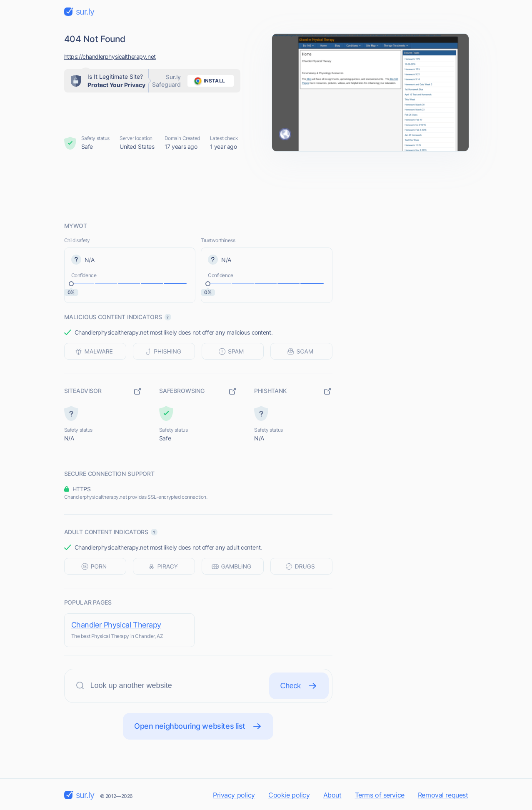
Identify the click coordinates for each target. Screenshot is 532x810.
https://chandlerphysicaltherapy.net (110, 56)
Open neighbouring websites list (198, 726)
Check (299, 686)
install (208, 81)
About (332, 795)
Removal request (443, 795)
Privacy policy (234, 795)
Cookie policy (289, 795)
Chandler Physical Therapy (116, 625)
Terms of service (380, 795)
